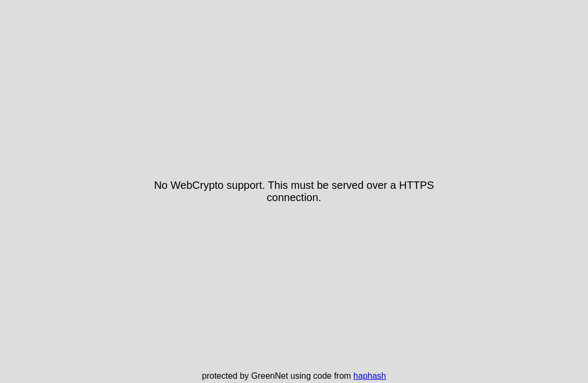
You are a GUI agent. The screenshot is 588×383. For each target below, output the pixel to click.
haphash (370, 376)
